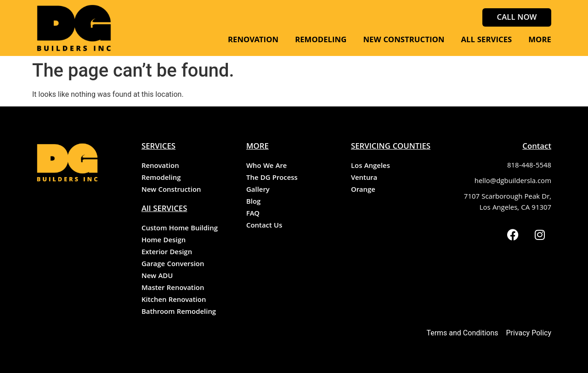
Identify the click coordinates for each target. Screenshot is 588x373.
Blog (253, 202)
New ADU (157, 277)
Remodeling (161, 178)
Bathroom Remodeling (179, 312)
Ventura (364, 178)
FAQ (253, 214)
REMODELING (321, 41)
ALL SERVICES (486, 41)
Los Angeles (370, 167)
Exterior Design (167, 253)
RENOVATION (253, 41)
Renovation (160, 167)
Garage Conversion (173, 265)
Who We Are (266, 167)
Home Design (164, 241)
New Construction (171, 190)
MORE (540, 41)
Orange (363, 190)
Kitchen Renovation (174, 301)
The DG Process (272, 178)
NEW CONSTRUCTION (404, 41)
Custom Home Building (180, 229)
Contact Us (264, 226)
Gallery (258, 190)
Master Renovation (173, 289)
